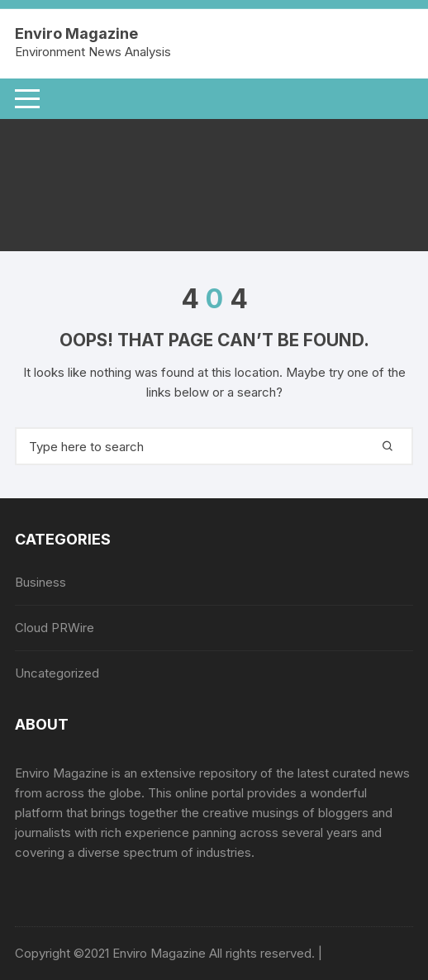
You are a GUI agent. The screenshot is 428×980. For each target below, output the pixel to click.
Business (40, 582)
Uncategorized (57, 673)
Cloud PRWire (55, 628)
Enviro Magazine (76, 33)
